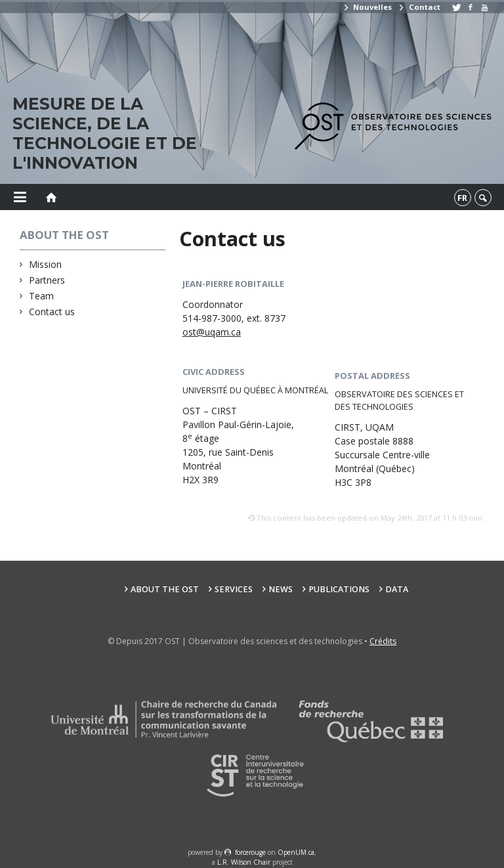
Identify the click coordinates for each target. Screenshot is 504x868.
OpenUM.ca (296, 852)
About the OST (165, 589)
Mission (46, 264)
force (250, 852)
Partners (47, 280)
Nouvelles (367, 7)
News (281, 589)
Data (397, 589)
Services (234, 589)
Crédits (383, 641)
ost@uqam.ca (212, 332)
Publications (339, 589)
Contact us (52, 312)
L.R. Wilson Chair (244, 862)
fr (462, 198)
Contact (419, 7)
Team (42, 296)
